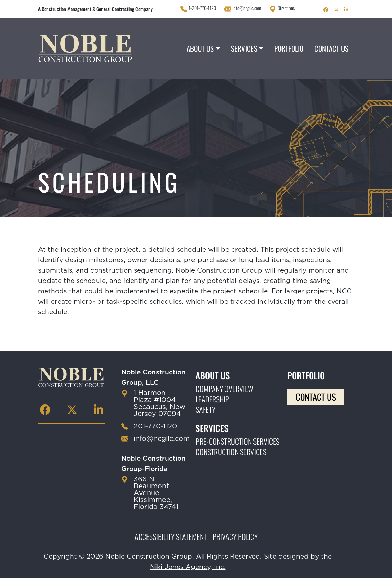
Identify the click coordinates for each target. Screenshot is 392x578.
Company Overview (225, 389)
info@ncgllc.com (247, 8)
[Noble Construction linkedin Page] (346, 9)
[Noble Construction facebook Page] (326, 9)
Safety (206, 409)
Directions (286, 8)
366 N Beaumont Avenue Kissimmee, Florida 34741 (156, 493)
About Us (200, 48)
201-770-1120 (155, 426)
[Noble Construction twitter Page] (336, 9)
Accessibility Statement (171, 536)
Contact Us (331, 48)
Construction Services (231, 452)
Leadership (212, 399)
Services (244, 48)
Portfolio (289, 48)
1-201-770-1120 (202, 8)
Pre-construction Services (238, 441)
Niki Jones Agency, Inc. (188, 567)
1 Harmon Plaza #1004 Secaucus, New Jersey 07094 (159, 403)
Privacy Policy (235, 536)
